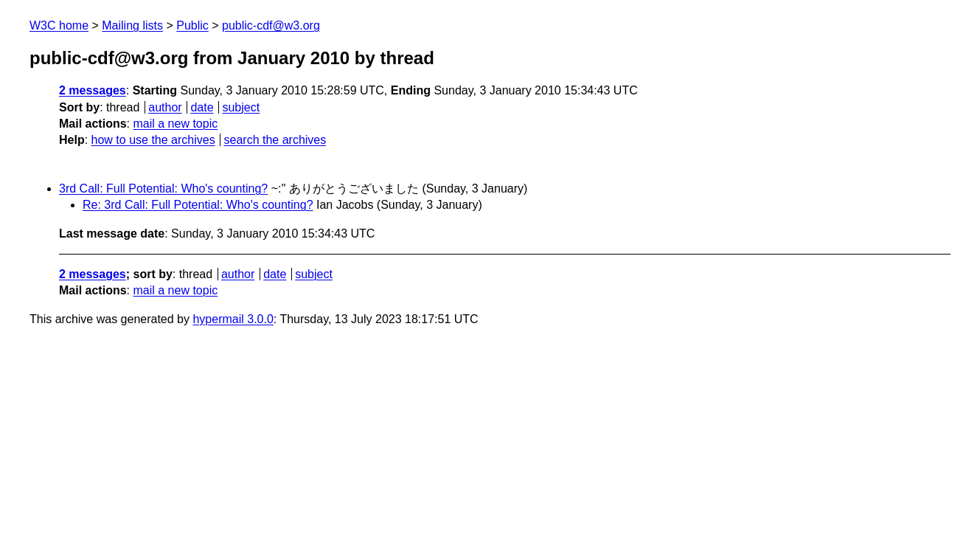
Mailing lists (132, 25)
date (202, 107)
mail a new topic (175, 124)
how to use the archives (153, 140)
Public (192, 25)
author (165, 107)
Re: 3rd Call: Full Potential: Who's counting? (198, 205)
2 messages (93, 90)
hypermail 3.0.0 (233, 319)
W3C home (59, 25)
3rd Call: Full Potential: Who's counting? (163, 189)
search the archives (275, 140)
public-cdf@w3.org (271, 25)
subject (241, 107)
